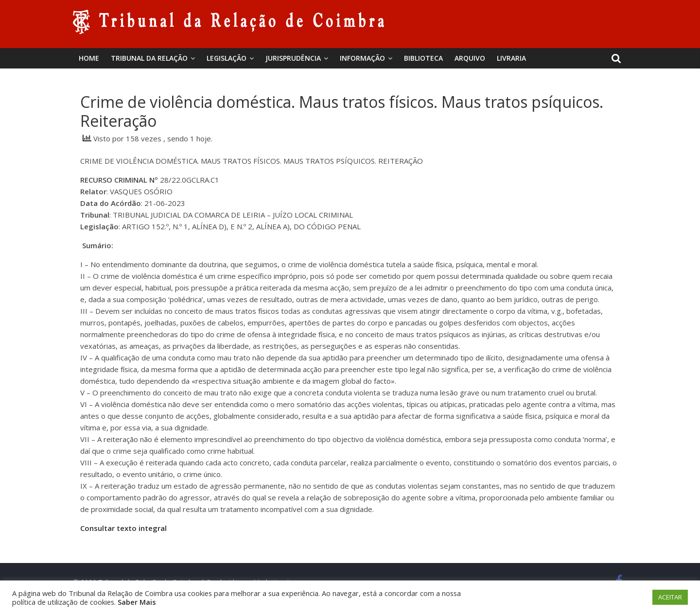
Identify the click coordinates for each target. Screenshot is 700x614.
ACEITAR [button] (670, 597)
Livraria (511, 58)
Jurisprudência (293, 58)
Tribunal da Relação (149, 58)
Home (89, 58)
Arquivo (470, 58)
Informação (362, 58)
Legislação (227, 58)
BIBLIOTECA (423, 58)
